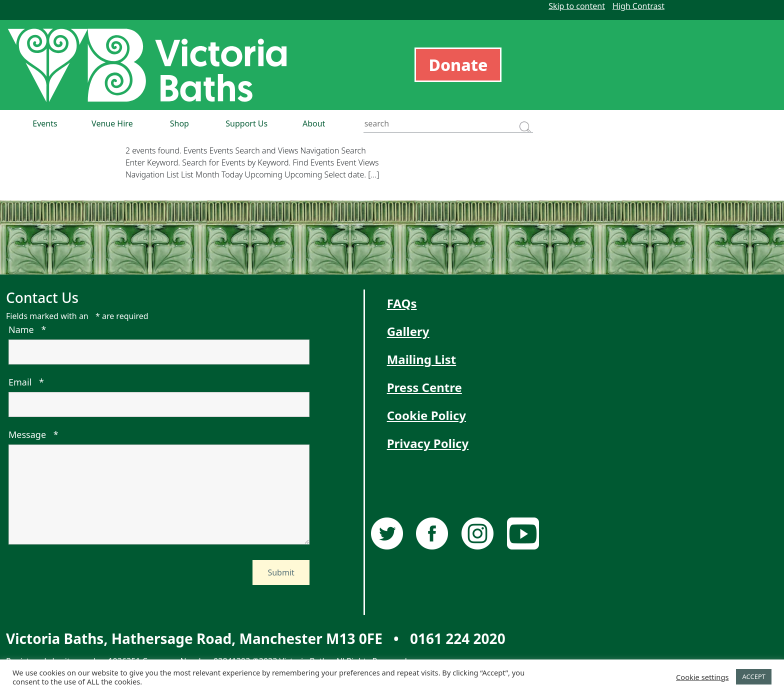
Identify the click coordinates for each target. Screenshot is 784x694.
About (314, 123)
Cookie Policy (426, 415)
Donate (458, 65)
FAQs (402, 303)
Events (45, 123)
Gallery (408, 331)
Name (27, 329)
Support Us (246, 123)
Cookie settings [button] (702, 677)
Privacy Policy (428, 443)
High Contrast (638, 6)
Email (26, 382)
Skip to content (577, 6)
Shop (179, 123)
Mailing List (422, 359)
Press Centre (424, 387)
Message (33, 434)
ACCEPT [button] (754, 676)
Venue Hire (112, 123)
